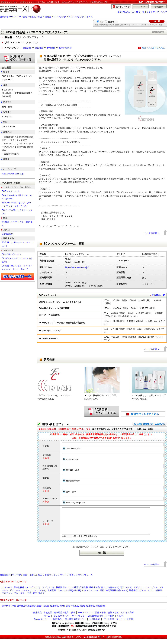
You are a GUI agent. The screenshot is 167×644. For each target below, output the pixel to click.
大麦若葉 (52, 596)
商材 (102, 22)
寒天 (35, 599)
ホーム (47, 621)
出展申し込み (124, 12)
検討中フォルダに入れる (153, 48)
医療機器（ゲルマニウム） (142, 596)
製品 (40, 17)
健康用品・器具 (61, 618)
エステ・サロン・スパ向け (34, 596)
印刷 (14, 611)
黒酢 (102, 596)
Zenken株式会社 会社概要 (101, 621)
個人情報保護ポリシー (75, 625)
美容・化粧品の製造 (76, 611)
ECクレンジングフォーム (81, 17)
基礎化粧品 (94, 593)
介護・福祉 (113, 618)
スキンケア (7, 593)
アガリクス (139, 593)
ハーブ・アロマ (85, 618)
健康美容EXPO (74, 642)
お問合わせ (95, 625)
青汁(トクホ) (126, 593)
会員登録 (159, 7)
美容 (73, 618)
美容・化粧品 (29, 17)
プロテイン (7, 599)
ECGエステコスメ (10, 191)
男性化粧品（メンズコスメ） (27, 593)
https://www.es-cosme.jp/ (77, 267)
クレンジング (60, 17)
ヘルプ (164, 12)
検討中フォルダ (123, 7)
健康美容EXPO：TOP (10, 17)
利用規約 (57, 625)
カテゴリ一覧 (138, 12)
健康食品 (37, 618)
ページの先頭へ (152, 233)
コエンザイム (152, 593)
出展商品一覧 (158, 295)
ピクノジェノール (91, 596)
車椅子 (41, 599)
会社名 (111, 22)
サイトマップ (153, 12)
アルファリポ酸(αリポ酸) (69, 596)
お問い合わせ (65, 48)
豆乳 (30, 599)
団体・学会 (100, 618)
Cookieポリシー (41, 625)
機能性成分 (61, 593)
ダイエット (15, 596)
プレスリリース (61, 621)
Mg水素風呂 (7, 234)
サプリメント (49, 593)
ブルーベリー (20, 599)
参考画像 (51, 48)
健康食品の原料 (58, 611)
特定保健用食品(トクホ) (117, 596)
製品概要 (39, 48)
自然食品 (48, 618)
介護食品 (84, 593)
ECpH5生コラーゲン (12, 254)
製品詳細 (27, 48)
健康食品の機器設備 (96, 611)
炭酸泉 (159, 596)
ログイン (141, 7)
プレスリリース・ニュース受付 (118, 625)
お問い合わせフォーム (55, 424)
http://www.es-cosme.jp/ (13, 174)
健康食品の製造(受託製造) (29, 611)
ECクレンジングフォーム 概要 (64, 244)
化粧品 (48, 17)
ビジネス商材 (127, 618)
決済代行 (6, 611)
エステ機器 (73, 593)
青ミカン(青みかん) (110, 593)
